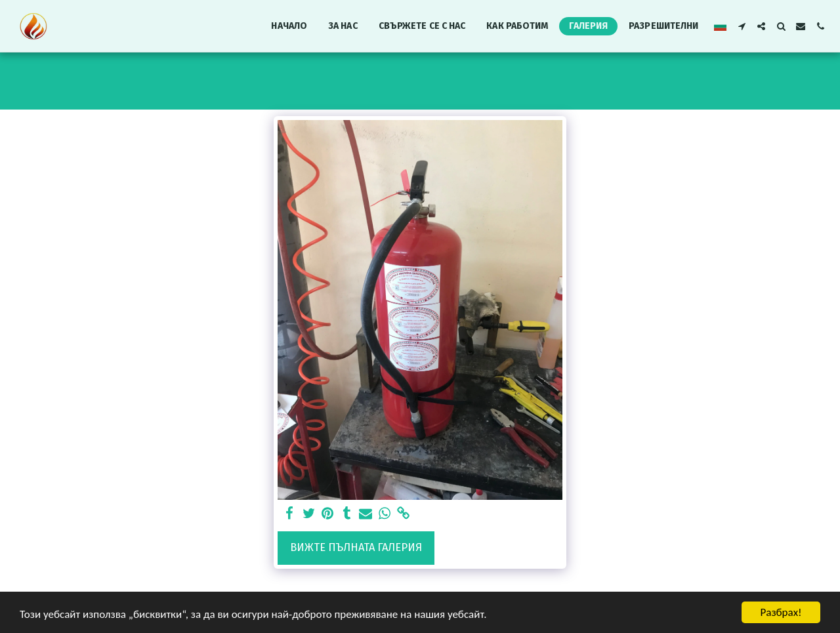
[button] (742, 26)
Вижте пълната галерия (356, 547)
